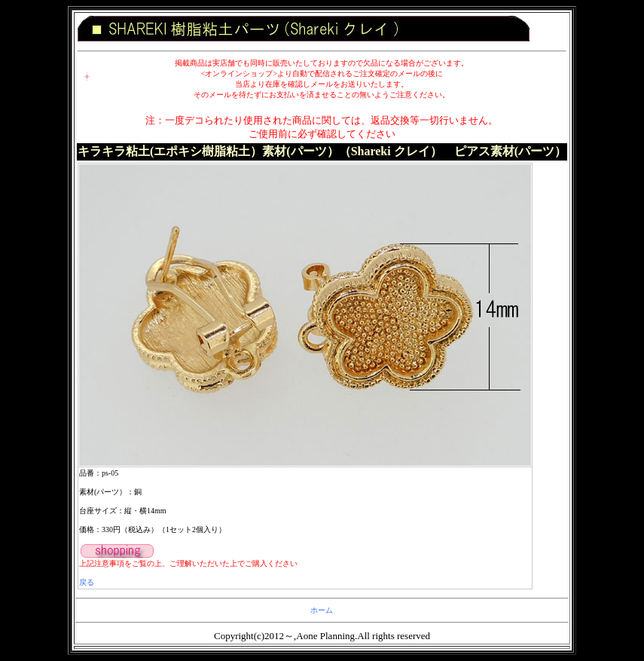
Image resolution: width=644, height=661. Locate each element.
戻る (87, 582)
